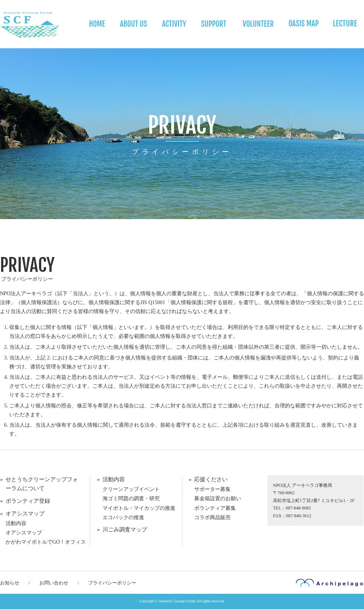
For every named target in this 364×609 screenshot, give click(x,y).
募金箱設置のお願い (218, 499)
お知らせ (10, 583)
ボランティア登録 (28, 501)
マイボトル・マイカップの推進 (139, 508)
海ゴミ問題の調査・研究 (131, 499)
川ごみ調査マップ (125, 530)
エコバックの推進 (123, 517)
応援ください (211, 479)
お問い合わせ (54, 583)
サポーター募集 (212, 489)
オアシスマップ (25, 514)
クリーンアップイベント (131, 489)
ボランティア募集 (215, 508)
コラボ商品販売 (212, 517)
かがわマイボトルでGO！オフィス (46, 542)
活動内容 (16, 523)
